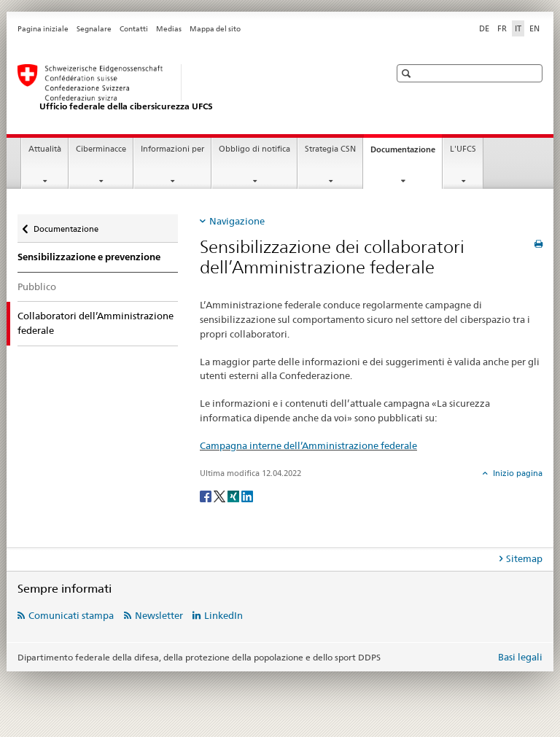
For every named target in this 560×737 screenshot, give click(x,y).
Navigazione (237, 221)
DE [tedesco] (484, 28)
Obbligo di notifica (254, 149)
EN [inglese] (534, 28)
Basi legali (520, 657)
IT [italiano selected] (518, 28)
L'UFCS (463, 149)
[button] (408, 73)
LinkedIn (223, 615)
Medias (169, 29)
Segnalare (94, 29)
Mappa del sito (215, 29)
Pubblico (37, 286)
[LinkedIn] (247, 495)
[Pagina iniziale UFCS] (189, 88)
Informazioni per (172, 149)
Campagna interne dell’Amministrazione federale (308, 445)
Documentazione (406, 153)
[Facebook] (207, 495)
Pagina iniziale (43, 29)
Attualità (45, 149)
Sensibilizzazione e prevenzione (89, 257)
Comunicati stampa (71, 615)
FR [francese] (502, 28)
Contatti (134, 29)
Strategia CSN (330, 149)
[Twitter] (221, 495)
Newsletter (159, 615)
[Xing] (234, 495)
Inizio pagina (517, 473)
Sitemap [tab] (524, 558)
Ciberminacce (101, 149)
